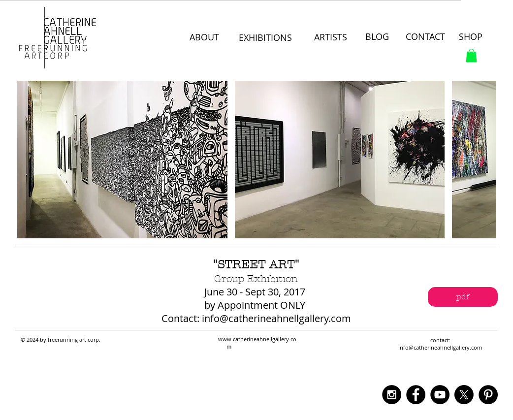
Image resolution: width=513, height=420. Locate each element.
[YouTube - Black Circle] (440, 395)
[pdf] (463, 297)
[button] (471, 55)
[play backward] (30, 160)
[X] (464, 395)
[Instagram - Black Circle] (392, 395)
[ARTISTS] (331, 37)
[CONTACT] (427, 37)
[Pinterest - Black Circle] (488, 395)
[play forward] (484, 160)
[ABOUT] (205, 37)
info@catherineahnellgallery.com (276, 318)
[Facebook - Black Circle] (416, 395)
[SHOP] (471, 37)
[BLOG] (378, 37)
